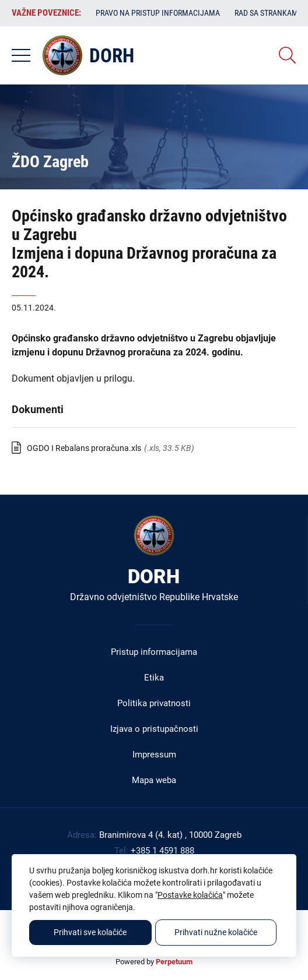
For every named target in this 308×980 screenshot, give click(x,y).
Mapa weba (154, 780)
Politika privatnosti (154, 703)
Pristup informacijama (154, 652)
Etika (154, 678)
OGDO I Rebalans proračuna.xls (84, 448)
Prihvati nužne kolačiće (216, 932)
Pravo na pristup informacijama (158, 13)
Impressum (154, 755)
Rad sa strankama (269, 13)
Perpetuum (174, 962)
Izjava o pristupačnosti (154, 729)
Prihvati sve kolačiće (90, 932)
